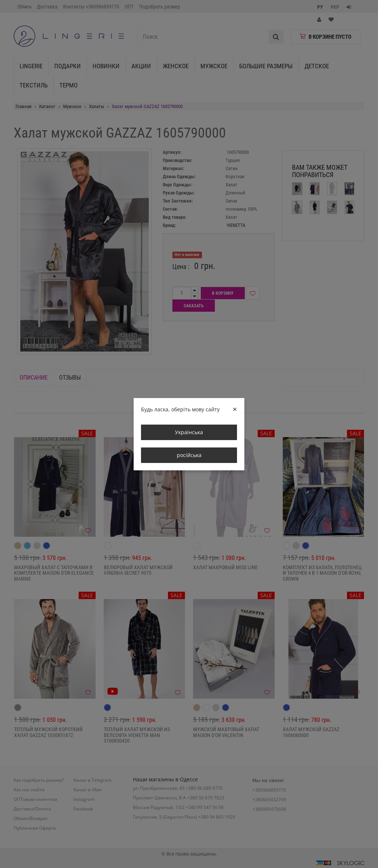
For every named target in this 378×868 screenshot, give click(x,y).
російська (189, 455)
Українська (189, 432)
